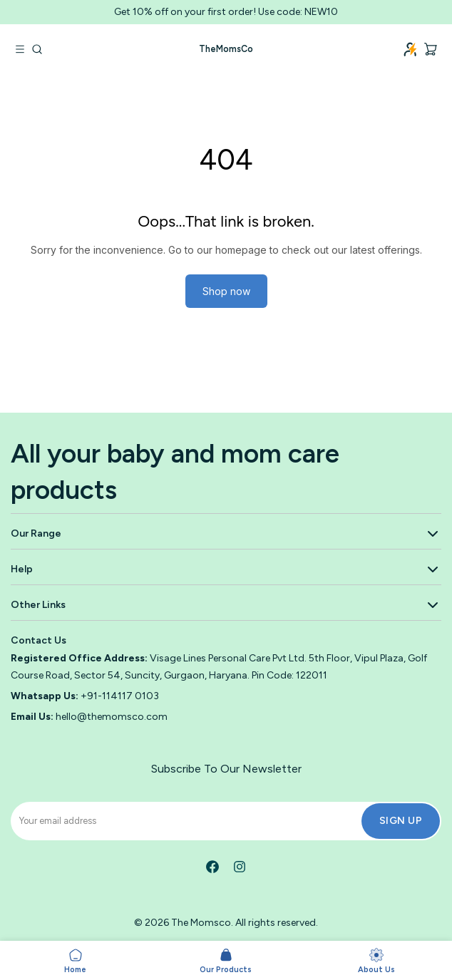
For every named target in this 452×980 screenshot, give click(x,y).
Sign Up (401, 821)
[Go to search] (37, 49)
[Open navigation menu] (20, 49)
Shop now (226, 291)
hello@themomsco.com (112, 717)
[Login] (411, 49)
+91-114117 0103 (120, 696)
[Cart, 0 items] (431, 49)
